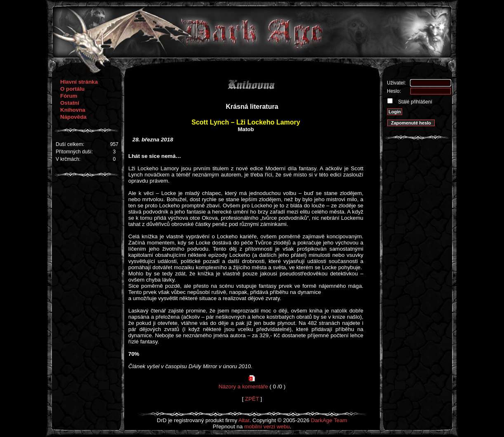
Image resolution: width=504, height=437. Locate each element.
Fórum (69, 96)
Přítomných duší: (74, 152)
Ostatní (70, 103)
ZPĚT (252, 399)
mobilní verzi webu (267, 426)
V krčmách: (68, 159)
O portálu (72, 89)
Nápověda (73, 117)
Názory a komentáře (243, 386)
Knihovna (73, 110)
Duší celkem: (70, 144)
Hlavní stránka (79, 82)
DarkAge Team (329, 420)
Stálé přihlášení (415, 102)
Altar (244, 420)
